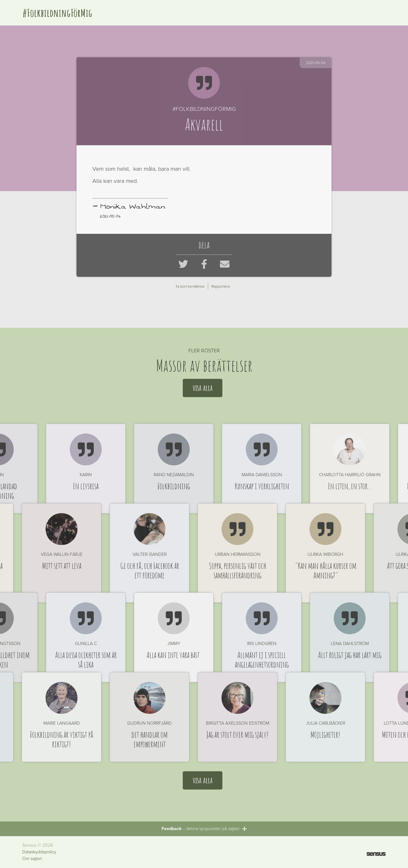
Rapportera (221, 286)
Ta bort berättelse (190, 286)
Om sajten (32, 859)
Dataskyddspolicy (39, 852)
